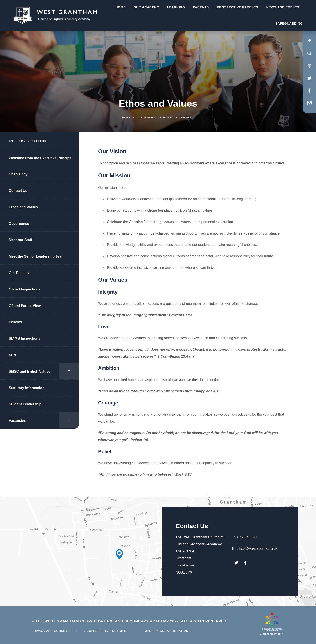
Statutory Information (27, 388)
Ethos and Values (23, 207)
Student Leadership (25, 404)
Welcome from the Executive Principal (41, 158)
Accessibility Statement (106, 631)
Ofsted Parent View (25, 306)
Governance (19, 224)
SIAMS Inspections (25, 338)
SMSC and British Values (30, 371)
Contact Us (18, 191)
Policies (15, 322)
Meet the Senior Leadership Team (37, 256)
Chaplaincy (18, 174)
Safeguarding (289, 23)
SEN (12, 355)
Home (126, 117)
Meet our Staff (21, 240)
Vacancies (17, 421)
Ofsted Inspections (25, 289)
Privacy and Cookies (50, 631)
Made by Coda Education (166, 631)
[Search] (309, 54)
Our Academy (147, 117)
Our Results (19, 273)
